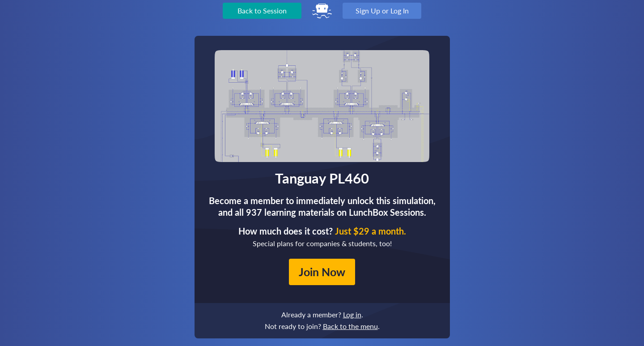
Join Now (322, 272)
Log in (352, 314)
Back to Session (262, 11)
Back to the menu (350, 326)
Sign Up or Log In (382, 11)
